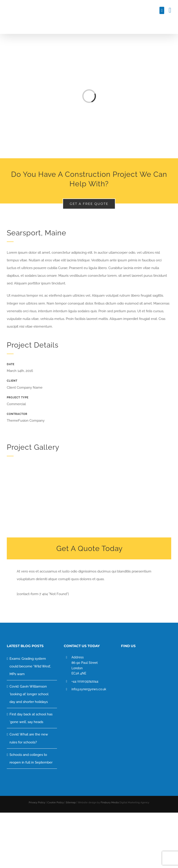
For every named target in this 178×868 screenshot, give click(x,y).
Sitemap (71, 803)
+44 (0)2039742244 (85, 681)
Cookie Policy (56, 803)
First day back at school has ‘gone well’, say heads (31, 718)
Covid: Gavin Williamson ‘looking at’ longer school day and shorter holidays (29, 694)
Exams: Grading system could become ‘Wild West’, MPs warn (30, 666)
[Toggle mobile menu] (170, 10)
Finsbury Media (110, 803)
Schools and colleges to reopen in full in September (31, 759)
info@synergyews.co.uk (89, 689)
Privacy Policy (37, 803)
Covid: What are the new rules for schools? (29, 738)
